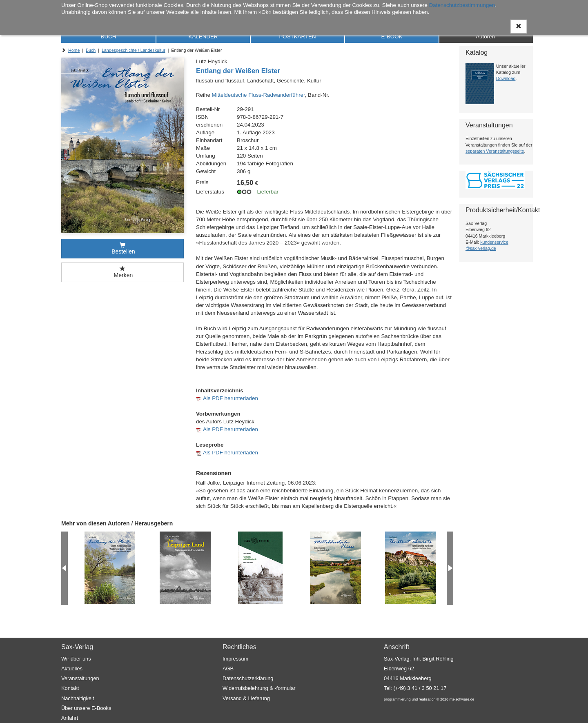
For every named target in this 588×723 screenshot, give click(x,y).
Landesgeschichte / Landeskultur (134, 50)
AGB (228, 668)
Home (74, 50)
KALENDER (203, 37)
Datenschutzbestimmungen (462, 5)
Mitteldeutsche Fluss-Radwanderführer (258, 95)
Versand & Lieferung (246, 698)
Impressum (235, 659)
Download (506, 78)
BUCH (109, 37)
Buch (91, 50)
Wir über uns (76, 659)
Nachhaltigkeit (78, 698)
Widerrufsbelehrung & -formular (259, 688)
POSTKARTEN (297, 37)
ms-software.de (462, 699)
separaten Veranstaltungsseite (495, 151)
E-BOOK (392, 37)
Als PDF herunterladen (231, 398)
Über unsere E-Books (86, 708)
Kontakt (70, 688)
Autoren (485, 37)
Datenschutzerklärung (248, 678)
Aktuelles (72, 668)
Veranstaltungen (80, 678)
